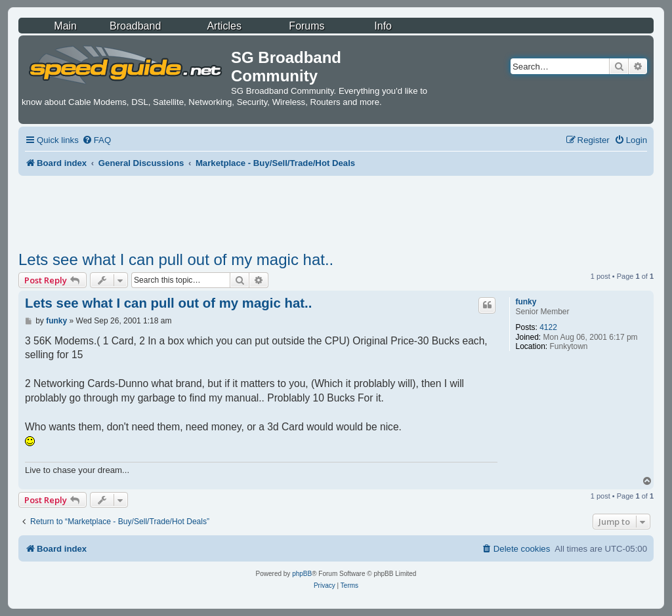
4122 (548, 327)
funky (526, 302)
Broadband (135, 26)
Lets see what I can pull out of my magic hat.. (176, 259)
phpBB (302, 574)
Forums (306, 26)
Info (383, 26)
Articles (224, 26)
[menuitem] (96, 140)
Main (65, 26)
